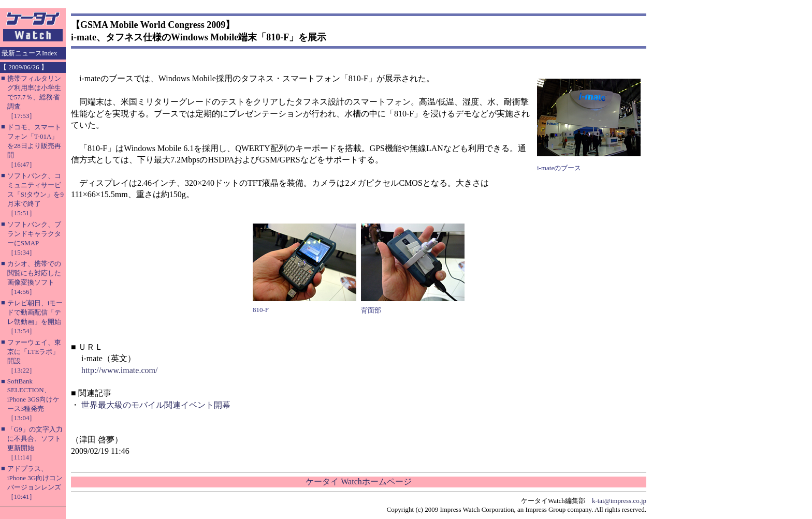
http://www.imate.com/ (119, 370)
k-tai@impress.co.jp (619, 501)
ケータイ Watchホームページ (358, 481)
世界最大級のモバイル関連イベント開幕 (156, 405)
